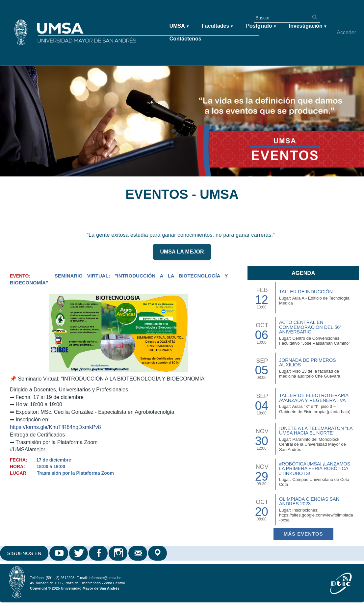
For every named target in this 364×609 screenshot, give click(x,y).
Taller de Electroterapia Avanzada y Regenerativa (314, 398)
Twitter (79, 553)
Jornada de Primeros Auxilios (308, 362)
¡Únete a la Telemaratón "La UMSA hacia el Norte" (316, 431)
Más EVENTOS (303, 534)
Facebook (99, 553)
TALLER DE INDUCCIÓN (306, 292)
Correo (138, 553)
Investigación (308, 26)
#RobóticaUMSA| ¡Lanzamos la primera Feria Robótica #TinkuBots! (315, 469)
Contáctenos (185, 39)
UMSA (179, 26)
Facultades (217, 26)
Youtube (59, 553)
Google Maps (158, 553)
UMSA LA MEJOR (182, 255)
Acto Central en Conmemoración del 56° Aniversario (310, 327)
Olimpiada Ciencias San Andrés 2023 (309, 501)
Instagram (118, 553)
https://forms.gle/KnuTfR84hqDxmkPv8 (55, 427)
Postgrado (261, 26)
